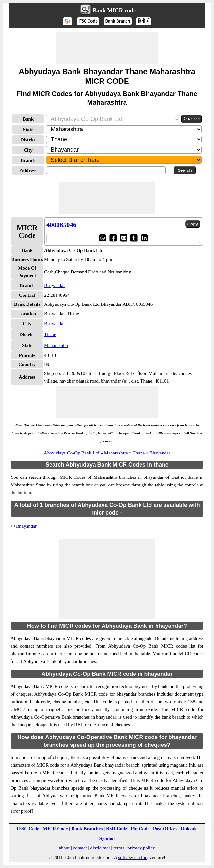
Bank (28, 119)
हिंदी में (143, 21)
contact (80, 848)
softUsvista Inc (133, 857)
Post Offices (165, 829)
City (28, 150)
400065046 (61, 225)
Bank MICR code (114, 11)
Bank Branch (118, 21)
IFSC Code (88, 21)
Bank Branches (87, 829)
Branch (28, 160)
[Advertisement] (107, 48)
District (28, 140)
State (28, 130)
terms (119, 848)
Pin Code (140, 829)
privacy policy (141, 848)
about (64, 848)
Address (28, 170)
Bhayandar (54, 285)
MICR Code (55, 829)
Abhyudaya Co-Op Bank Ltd (72, 453)
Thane (50, 335)
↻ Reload (191, 119)
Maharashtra (56, 345)
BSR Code (117, 829)
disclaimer (100, 848)
